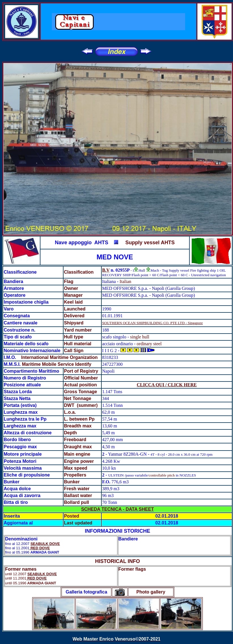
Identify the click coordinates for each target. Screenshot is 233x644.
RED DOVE (40, 548)
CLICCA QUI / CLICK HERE (167, 385)
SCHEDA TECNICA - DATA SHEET (117, 509)
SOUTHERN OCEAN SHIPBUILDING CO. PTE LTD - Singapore (153, 323)
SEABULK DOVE (45, 544)
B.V (106, 270)
